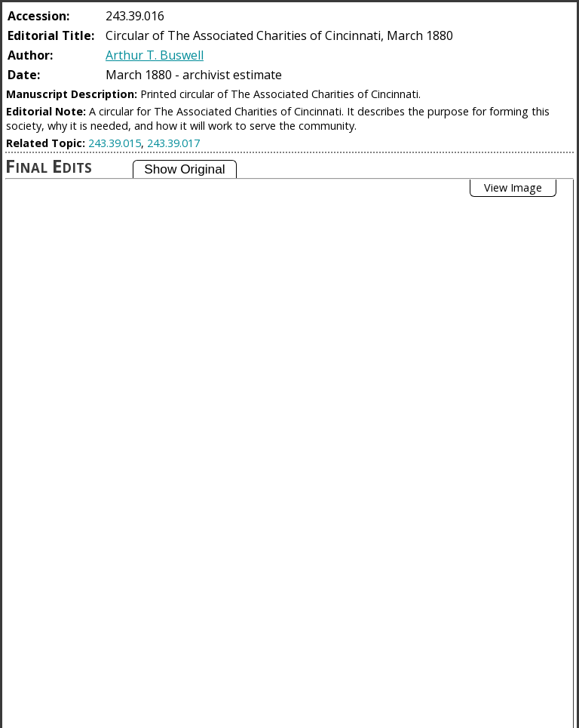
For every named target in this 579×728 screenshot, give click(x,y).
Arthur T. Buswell (155, 55)
